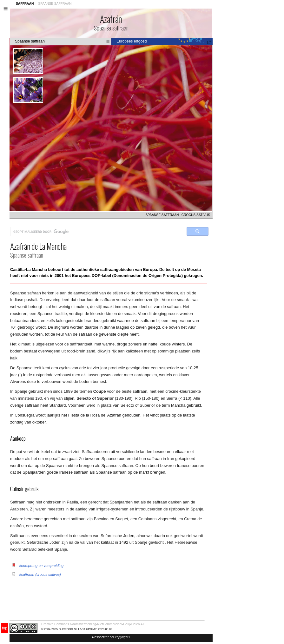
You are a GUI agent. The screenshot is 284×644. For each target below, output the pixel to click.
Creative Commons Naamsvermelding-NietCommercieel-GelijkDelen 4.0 (93, 624)
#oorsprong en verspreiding (41, 566)
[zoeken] (96, 232)
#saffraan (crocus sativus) (40, 575)
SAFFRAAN (25, 4)
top (5, 628)
